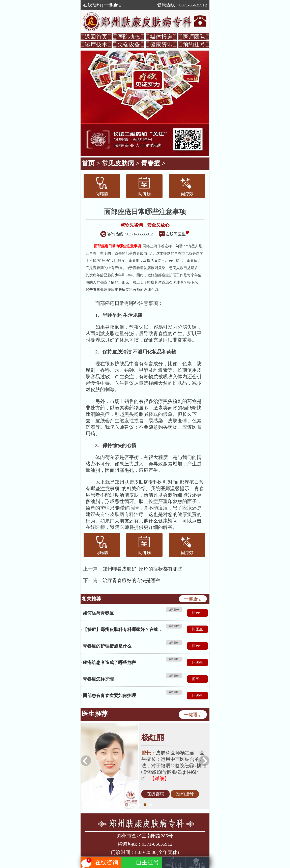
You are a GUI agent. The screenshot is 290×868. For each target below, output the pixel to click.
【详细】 (159, 779)
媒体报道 (161, 37)
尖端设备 (129, 44)
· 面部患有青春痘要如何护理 (108, 696)
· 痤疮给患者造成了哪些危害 (108, 662)
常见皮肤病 (118, 163)
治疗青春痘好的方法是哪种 (132, 580)
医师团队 (194, 37)
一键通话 (113, 5)
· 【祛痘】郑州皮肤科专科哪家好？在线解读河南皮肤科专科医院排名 (148, 629)
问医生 (197, 613)
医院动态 (129, 37)
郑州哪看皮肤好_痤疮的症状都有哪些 (142, 569)
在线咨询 (155, 794)
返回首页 (96, 37)
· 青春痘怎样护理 (97, 679)
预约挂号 (194, 44)
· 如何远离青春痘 (97, 613)
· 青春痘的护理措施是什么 (106, 646)
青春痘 (151, 163)
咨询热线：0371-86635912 (127, 234)
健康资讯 (161, 44)
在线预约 (92, 5)
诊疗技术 (96, 44)
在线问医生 (174, 234)
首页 (88, 163)
